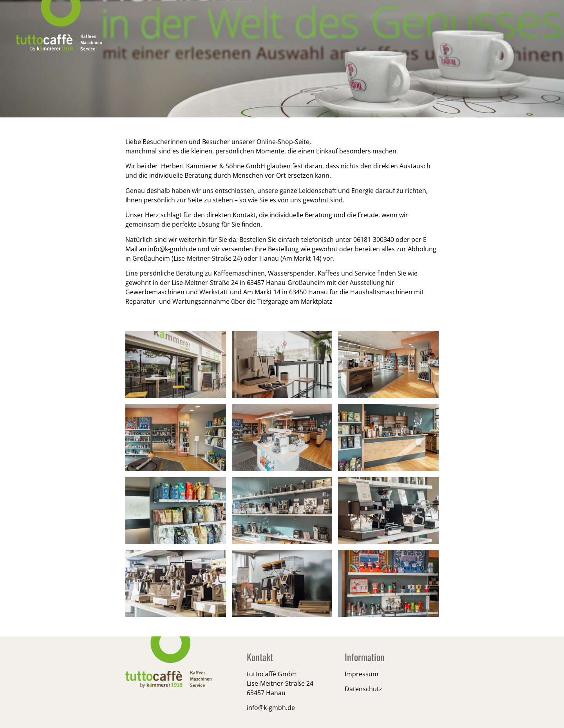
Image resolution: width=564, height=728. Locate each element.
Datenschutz (363, 689)
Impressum (362, 674)
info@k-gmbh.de (172, 249)
